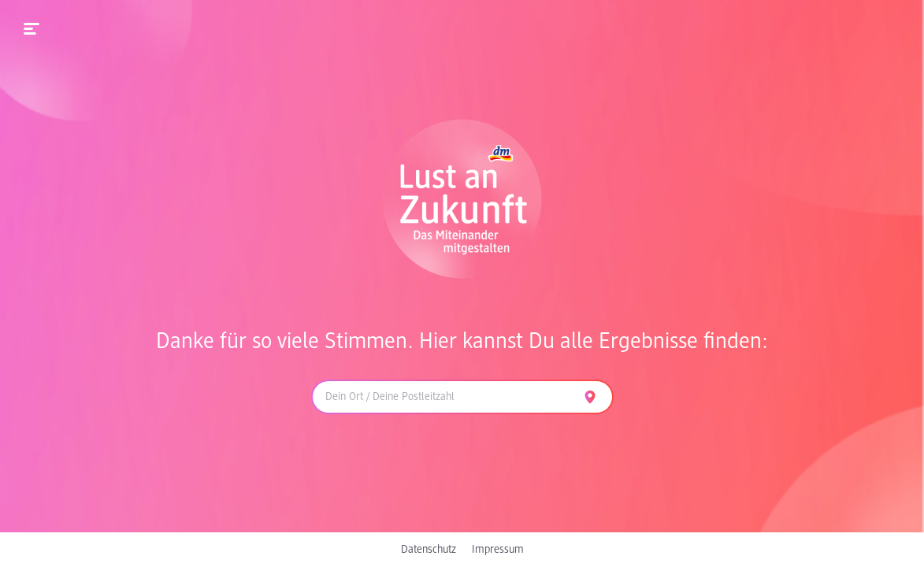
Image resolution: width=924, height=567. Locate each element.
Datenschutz (429, 550)
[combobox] (443, 397)
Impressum (498, 550)
